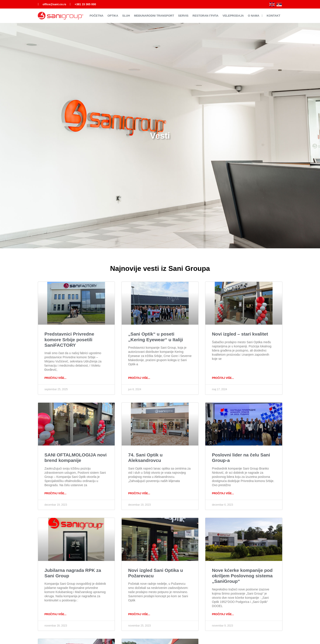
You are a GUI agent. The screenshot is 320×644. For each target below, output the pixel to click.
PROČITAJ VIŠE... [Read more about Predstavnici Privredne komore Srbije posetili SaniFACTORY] (55, 378)
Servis (183, 16)
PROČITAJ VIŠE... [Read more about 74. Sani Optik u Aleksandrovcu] (139, 493)
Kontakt (274, 16)
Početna (97, 16)
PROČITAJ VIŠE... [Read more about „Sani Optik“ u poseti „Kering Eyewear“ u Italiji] (139, 378)
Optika (113, 16)
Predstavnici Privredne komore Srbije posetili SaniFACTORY (69, 339)
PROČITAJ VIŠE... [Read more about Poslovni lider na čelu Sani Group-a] (223, 493)
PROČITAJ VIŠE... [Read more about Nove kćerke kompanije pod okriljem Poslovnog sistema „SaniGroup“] (223, 614)
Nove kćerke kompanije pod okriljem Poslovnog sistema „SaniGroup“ (242, 576)
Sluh (126, 16)
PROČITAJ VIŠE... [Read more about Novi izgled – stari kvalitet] (223, 378)
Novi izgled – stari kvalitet (240, 334)
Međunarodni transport (154, 16)
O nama (255, 16)
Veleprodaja (233, 16)
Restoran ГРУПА (205, 16)
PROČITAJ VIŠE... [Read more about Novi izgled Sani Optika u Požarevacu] (139, 614)
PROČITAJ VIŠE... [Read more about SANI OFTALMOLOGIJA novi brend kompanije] (55, 493)
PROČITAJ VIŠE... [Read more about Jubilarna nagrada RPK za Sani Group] (55, 614)
